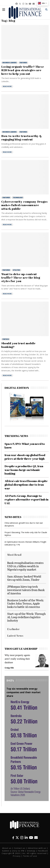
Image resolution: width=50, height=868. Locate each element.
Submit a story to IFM (13, 851)
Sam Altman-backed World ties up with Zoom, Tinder (24, 578)
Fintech (6, 339)
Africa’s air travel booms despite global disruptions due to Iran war (26, 485)
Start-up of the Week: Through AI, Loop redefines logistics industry (26, 617)
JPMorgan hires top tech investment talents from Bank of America (26, 590)
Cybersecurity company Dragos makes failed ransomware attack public (25, 205)
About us (7, 848)
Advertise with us (37, 848)
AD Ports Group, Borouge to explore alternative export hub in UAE (26, 499)
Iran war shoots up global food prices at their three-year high (25, 457)
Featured (23, 63)
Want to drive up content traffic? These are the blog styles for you (21, 278)
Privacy (17, 856)
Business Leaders (10, 63)
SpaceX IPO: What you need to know (25, 446)
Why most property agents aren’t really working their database (17, 659)
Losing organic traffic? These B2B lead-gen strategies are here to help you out (23, 70)
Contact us (20, 848)
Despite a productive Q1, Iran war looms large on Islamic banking (24, 470)
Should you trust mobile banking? (18, 345)
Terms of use (30, 856)
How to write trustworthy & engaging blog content (22, 138)
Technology (18, 198)
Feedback (43, 851)
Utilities (16, 270)
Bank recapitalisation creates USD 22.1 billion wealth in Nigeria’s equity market (25, 566)
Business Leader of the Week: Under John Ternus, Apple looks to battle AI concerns (26, 604)
